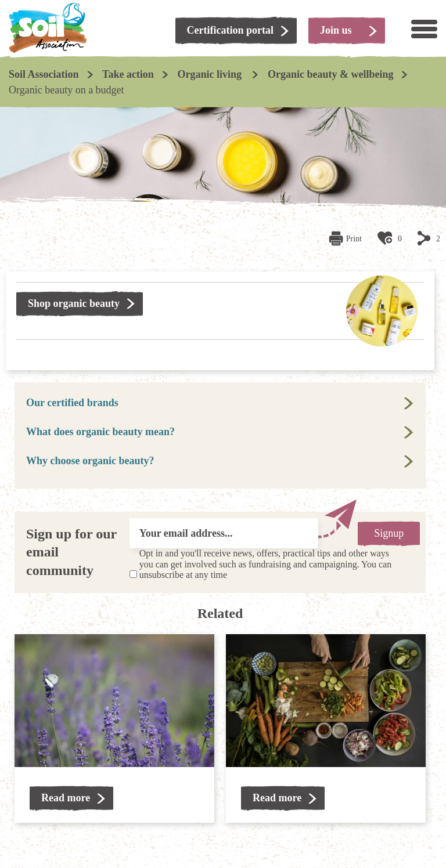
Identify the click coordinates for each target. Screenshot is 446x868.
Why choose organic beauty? (90, 461)
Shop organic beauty (74, 303)
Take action (128, 74)
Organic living (211, 74)
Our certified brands (72, 403)
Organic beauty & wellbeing (331, 74)
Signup (389, 533)
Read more (66, 798)
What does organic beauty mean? (100, 432)
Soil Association (44, 74)
